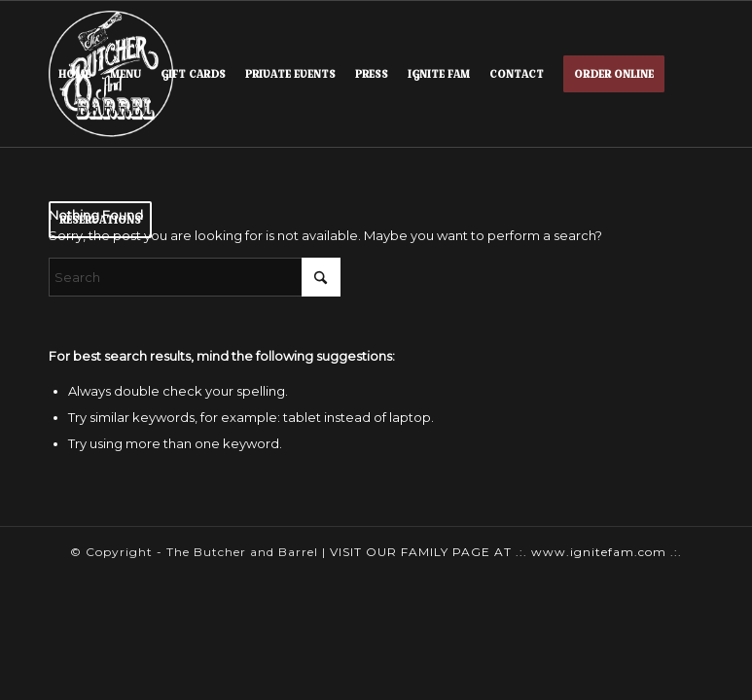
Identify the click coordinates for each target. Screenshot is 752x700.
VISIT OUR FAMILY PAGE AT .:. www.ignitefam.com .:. (506, 552)
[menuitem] (74, 74)
